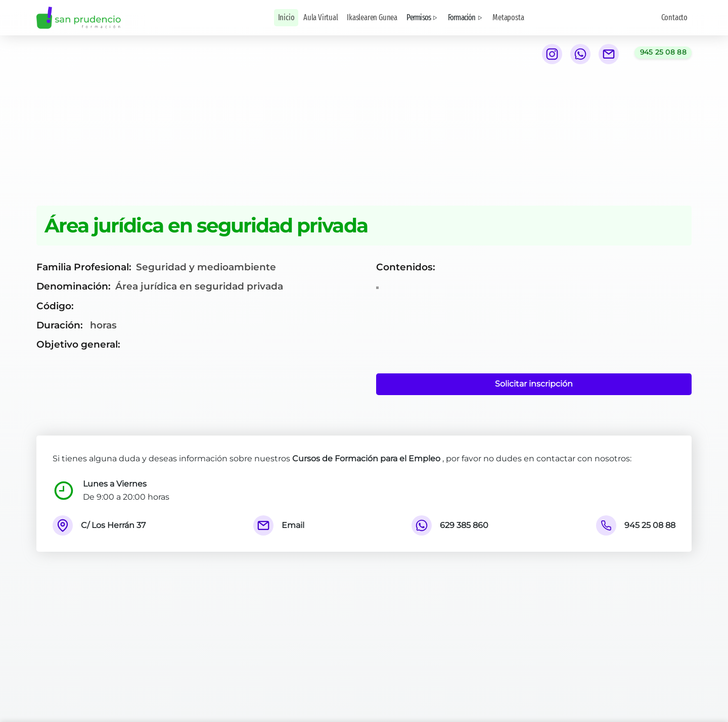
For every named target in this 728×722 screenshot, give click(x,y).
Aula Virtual (321, 17)
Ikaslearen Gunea (372, 17)
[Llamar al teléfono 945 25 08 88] (663, 53)
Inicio (286, 17)
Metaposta (508, 17)
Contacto (674, 17)
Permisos (423, 17)
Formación (466, 17)
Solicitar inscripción (534, 384)
